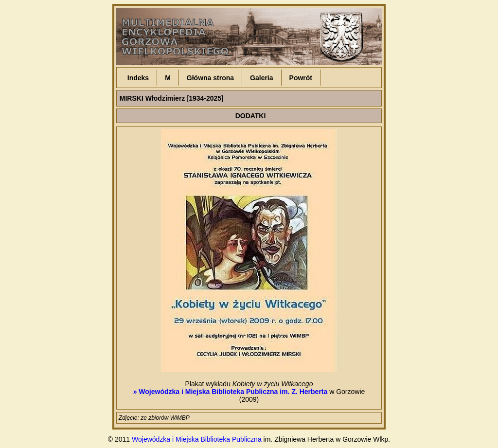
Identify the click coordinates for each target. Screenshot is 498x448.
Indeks (138, 78)
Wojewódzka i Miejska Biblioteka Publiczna (197, 439)
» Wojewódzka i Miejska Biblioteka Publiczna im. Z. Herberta (231, 392)
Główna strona (210, 78)
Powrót (301, 78)
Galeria (261, 78)
